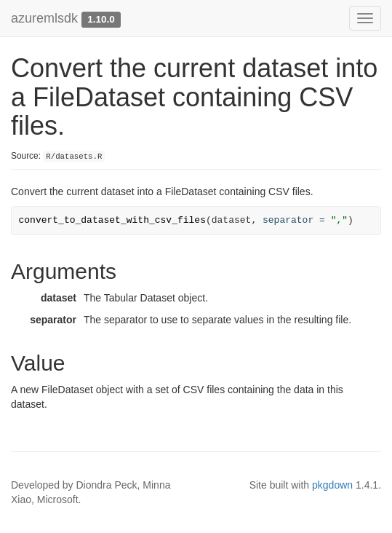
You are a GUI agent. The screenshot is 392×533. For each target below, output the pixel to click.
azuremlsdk (44, 18)
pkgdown (332, 485)
